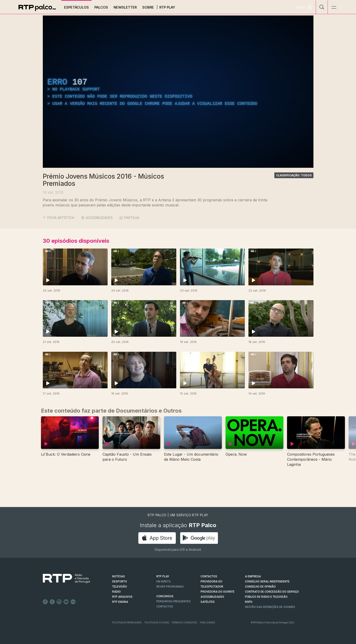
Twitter (52, 602)
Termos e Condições (184, 623)
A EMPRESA (253, 576)
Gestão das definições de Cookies (270, 607)
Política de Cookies (157, 623)
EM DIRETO (164, 582)
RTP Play (167, 7)
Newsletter (125, 7)
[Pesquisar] (322, 7)
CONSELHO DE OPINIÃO (260, 587)
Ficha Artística (59, 218)
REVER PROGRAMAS (170, 587)
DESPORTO (120, 582)
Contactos (165, 607)
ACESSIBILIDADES (97, 218)
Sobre (148, 7)
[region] (178, 92)
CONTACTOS (209, 576)
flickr (73, 602)
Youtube (66, 602)
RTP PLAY (163, 576)
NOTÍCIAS (119, 576)
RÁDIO (116, 592)
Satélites (208, 602)
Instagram (59, 602)
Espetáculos (76, 7)
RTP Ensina (120, 602)
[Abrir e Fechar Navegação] (334, 8)
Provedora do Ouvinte (218, 592)
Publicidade (207, 623)
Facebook (45, 602)
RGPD (249, 602)
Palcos (101, 7)
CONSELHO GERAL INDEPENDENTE (267, 582)
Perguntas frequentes (173, 601)
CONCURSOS (165, 596)
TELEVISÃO (120, 587)
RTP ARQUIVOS (122, 597)
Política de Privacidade (127, 623)
